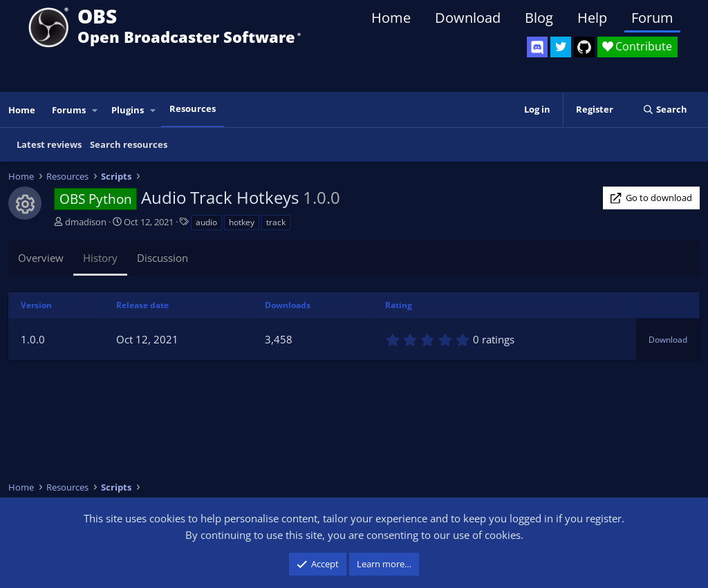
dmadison (86, 222)
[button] (95, 110)
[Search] (665, 110)
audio (206, 222)
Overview (41, 258)
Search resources (129, 144)
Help (592, 18)
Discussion (162, 258)
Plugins (128, 110)
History (100, 258)
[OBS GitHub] (584, 47)
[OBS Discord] (537, 47)
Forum (652, 18)
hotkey (242, 222)
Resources (193, 108)
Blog (539, 18)
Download (468, 18)
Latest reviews (49, 144)
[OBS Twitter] (561, 47)
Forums (69, 110)
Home (391, 18)
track (276, 222)
